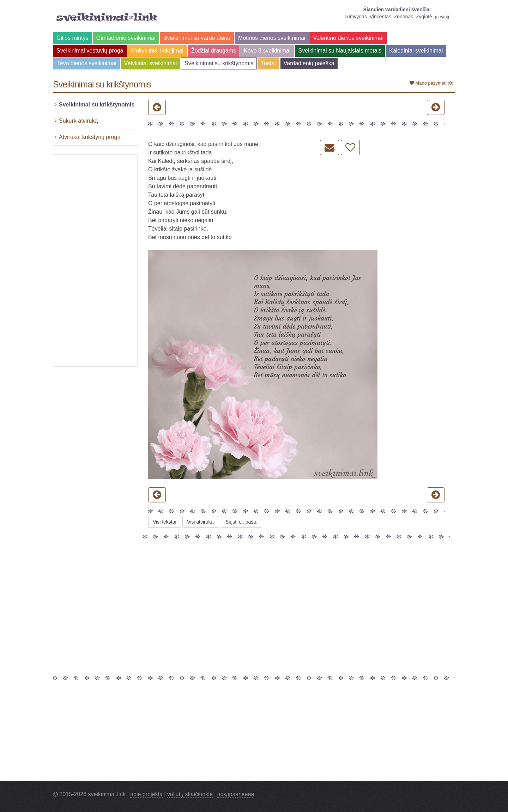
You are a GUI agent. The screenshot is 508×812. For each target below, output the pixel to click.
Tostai (268, 63)
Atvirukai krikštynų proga (90, 137)
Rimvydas (356, 17)
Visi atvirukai (201, 522)
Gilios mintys (72, 38)
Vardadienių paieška (309, 63)
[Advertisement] (95, 261)
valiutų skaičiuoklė (190, 794)
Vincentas (380, 17)
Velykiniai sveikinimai (150, 63)
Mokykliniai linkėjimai (157, 51)
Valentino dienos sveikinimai (348, 38)
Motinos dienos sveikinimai (272, 38)
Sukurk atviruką (78, 121)
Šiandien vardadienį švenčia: (397, 10)
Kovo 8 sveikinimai (267, 51)
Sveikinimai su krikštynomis (219, 63)
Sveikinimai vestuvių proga (90, 51)
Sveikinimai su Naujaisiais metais (340, 51)
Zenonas (404, 17)
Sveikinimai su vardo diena (197, 38)
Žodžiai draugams (214, 51)
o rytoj (442, 17)
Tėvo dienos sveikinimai (86, 63)
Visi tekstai (165, 522)
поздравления (236, 794)
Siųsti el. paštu (241, 522)
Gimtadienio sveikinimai (126, 38)
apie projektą (146, 794)
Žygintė (424, 17)
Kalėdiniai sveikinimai (416, 51)
